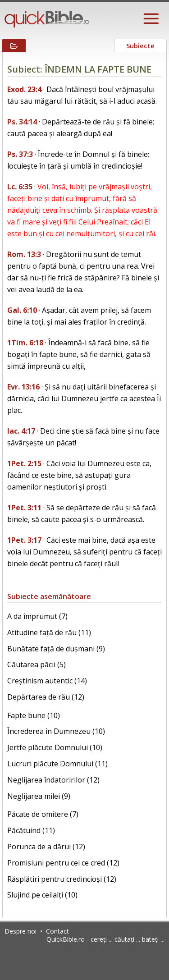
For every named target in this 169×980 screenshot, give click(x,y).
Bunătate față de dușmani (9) (56, 649)
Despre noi (21, 931)
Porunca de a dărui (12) (46, 847)
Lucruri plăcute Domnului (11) (57, 764)
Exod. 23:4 (24, 89)
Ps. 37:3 (20, 154)
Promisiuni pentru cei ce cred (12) (63, 863)
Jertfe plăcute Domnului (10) (55, 747)
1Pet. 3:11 (24, 508)
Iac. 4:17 (21, 431)
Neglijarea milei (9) (39, 796)
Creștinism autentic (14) (47, 681)
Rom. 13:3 (24, 254)
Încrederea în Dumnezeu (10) (56, 731)
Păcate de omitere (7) (43, 814)
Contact (57, 931)
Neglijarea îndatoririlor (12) (53, 780)
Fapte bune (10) (34, 715)
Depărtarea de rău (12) (46, 697)
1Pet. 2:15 (24, 463)
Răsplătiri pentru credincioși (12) (62, 879)
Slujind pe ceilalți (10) (42, 895)
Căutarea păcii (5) (37, 664)
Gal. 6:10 (22, 310)
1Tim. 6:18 (25, 343)
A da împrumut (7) (37, 616)
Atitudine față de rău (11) (49, 632)
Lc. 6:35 (20, 187)
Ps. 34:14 (22, 122)
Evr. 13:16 (23, 387)
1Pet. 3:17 (24, 540)
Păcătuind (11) (31, 830)
